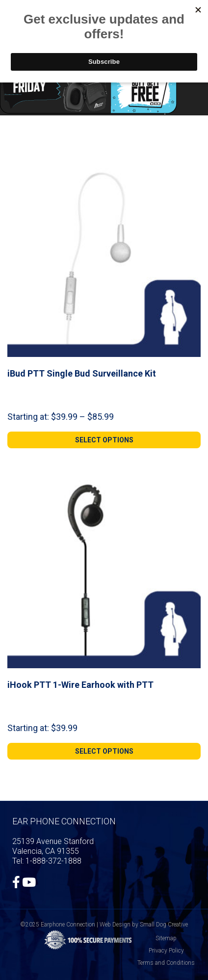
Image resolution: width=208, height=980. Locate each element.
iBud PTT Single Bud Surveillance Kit (82, 373)
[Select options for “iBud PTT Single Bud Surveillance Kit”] (104, 440)
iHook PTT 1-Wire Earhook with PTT (80, 685)
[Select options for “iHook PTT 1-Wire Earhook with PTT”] (104, 751)
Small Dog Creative (164, 925)
